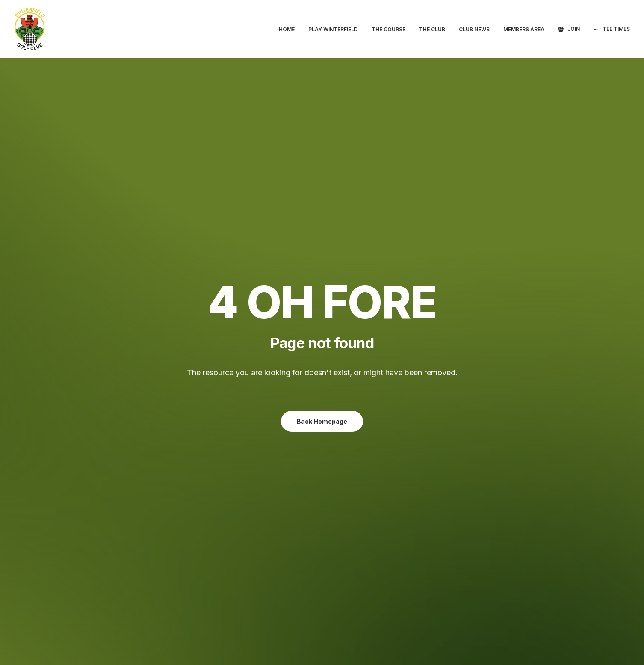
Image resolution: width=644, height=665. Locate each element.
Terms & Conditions (509, 573)
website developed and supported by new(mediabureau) (152, 652)
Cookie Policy (500, 595)
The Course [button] (388, 29)
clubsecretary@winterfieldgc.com (433, 467)
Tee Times (616, 29)
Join (574, 29)
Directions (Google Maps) (411, 437)
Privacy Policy (500, 584)
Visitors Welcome (117, 376)
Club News (474, 29)
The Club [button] (432, 29)
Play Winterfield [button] (333, 29)
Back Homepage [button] (322, 243)
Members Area (524, 29)
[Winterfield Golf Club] (30, 29)
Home (287, 29)
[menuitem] (290, 30)
